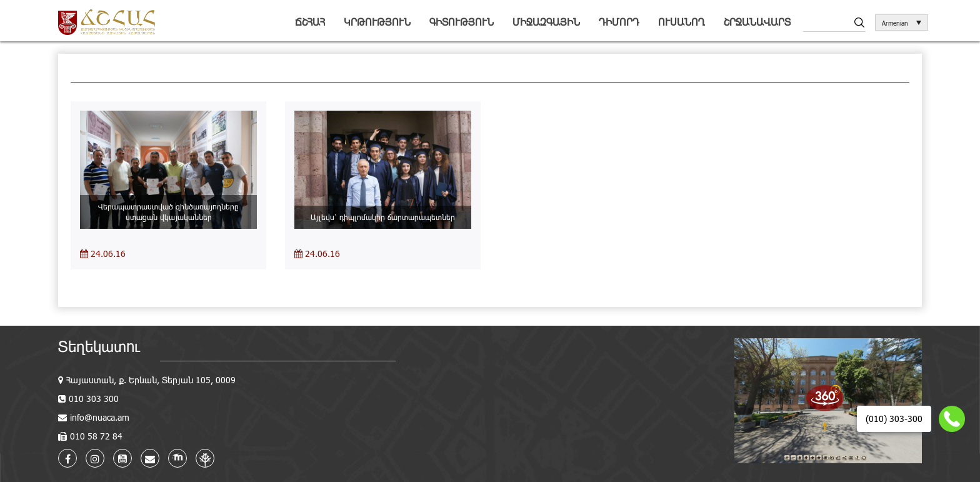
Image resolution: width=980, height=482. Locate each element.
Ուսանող (682, 22)
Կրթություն (377, 22)
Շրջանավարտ (757, 22)
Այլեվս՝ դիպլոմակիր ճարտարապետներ (383, 217)
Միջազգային (546, 22)
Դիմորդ (619, 22)
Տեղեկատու (99, 346)
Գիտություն (462, 22)
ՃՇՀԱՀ (310, 22)
